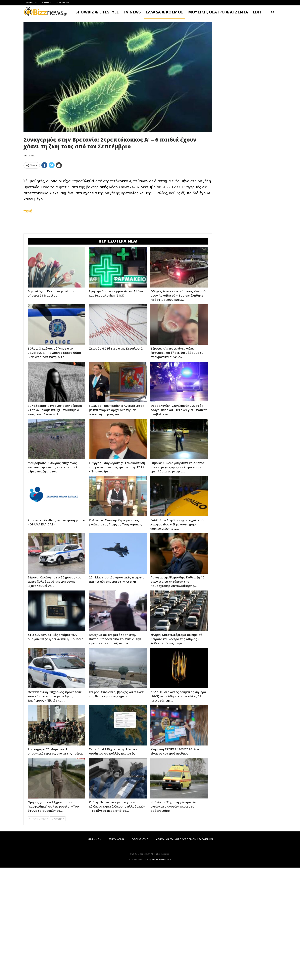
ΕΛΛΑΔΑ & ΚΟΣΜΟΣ (164, 12)
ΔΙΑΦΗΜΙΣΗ (47, 2)
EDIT (257, 12)
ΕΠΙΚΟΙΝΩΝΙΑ (63, 2)
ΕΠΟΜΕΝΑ (58, 875)
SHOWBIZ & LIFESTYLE (97, 12)
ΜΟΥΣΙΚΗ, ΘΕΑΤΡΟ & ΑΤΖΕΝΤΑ (218, 12)
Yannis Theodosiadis (161, 916)
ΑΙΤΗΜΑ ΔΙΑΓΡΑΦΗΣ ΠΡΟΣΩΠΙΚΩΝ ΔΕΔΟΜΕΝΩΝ (184, 896)
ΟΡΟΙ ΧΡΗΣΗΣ (140, 896)
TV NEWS (132, 12)
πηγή (28, 211)
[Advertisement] (118, 252)
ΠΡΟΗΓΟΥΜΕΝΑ (39, 875)
